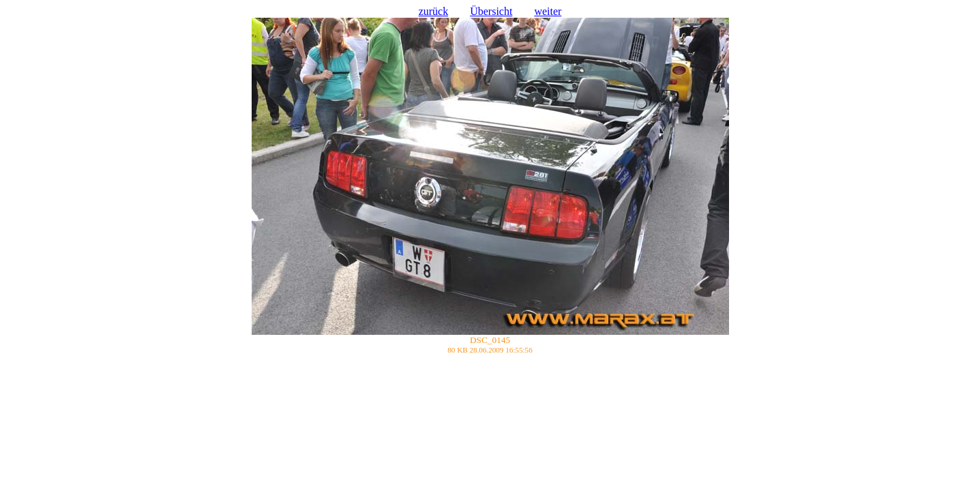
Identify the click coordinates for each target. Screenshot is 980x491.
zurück (434, 11)
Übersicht (491, 11)
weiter (548, 11)
